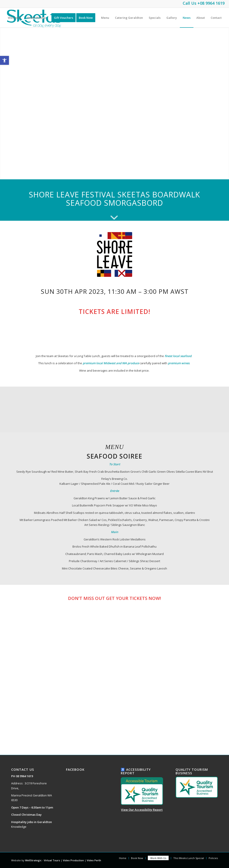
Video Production (74, 860)
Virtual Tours (52, 860)
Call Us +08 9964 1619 (204, 3)
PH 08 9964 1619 (22, 776)
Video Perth (94, 860)
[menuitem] (14, 18)
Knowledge (19, 827)
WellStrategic (33, 860)
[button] (4, 60)
